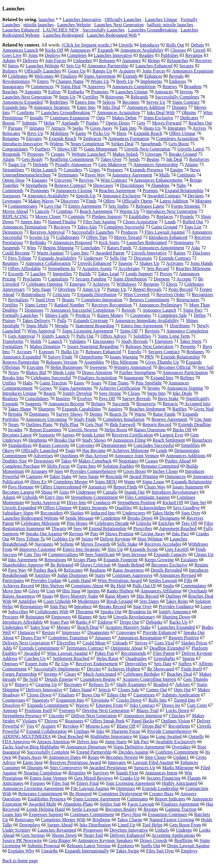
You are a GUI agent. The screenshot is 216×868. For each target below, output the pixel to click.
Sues (59, 471)
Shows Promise (119, 534)
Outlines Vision (176, 721)
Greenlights (165, 658)
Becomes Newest (122, 757)
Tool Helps (152, 825)
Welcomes (44, 76)
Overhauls (198, 591)
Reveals (176, 76)
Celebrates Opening (45, 284)
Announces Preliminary (160, 305)
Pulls (62, 320)
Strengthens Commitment (94, 497)
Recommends (133, 653)
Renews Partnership (21, 362)
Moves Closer (48, 216)
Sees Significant (100, 554)
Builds (85, 274)
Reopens (151, 284)
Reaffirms (183, 840)
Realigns (98, 570)
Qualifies (123, 508)
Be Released (62, 565)
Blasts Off (126, 726)
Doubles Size (15, 461)
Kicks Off (54, 50)
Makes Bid (36, 372)
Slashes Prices (194, 643)
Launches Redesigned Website (30, 518)
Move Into (12, 591)
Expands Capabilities (82, 409)
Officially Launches (123, 19)
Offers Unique (182, 133)
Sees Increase (134, 554)
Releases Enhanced (103, 352)
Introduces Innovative (22, 144)
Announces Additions (185, 456)
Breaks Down (140, 518)
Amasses (103, 638)
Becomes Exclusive (169, 565)
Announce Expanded (22, 357)
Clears (70, 674)
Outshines (69, 456)
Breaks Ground (183, 154)
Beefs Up (125, 81)
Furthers (43, 149)
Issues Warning (124, 357)
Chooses (178, 50)
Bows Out (91, 695)
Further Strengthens (137, 372)
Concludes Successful (154, 445)
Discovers (70, 201)
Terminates (68, 175)
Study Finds (85, 419)
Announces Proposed (72, 242)
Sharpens (47, 409)
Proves (166, 274)
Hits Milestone (125, 362)
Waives (82, 705)
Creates (58, 154)
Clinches (177, 716)
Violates (29, 721)
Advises (183, 684)
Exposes (46, 352)
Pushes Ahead (178, 461)
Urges (95, 170)
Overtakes (181, 747)
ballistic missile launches (170, 25)
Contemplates (194, 586)
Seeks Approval (45, 502)
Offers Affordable (25, 268)
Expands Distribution (97, 294)
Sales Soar (40, 627)
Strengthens (37, 185)
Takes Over (111, 159)
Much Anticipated (100, 674)
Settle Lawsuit (85, 809)
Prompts (150, 190)
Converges (126, 632)
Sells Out (118, 258)
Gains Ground (164, 227)
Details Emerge (59, 679)
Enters (43, 81)
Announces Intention (143, 716)
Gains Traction (53, 383)
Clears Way (155, 487)
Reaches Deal (180, 674)
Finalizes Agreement (180, 804)
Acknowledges (152, 508)
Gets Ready (32, 159)
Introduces (150, 45)
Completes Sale (172, 315)
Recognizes (202, 294)
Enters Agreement (85, 206)
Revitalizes (18, 300)
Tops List (193, 227)
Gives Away (101, 128)
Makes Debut (124, 118)
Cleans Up (204, 554)
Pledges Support (107, 216)
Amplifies (27, 601)
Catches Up (35, 658)
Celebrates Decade (112, 523)
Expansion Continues (168, 814)
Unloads (120, 643)
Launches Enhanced (21, 30)
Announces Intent (161, 773)
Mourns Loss (98, 726)
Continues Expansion (70, 118)
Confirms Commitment (177, 752)
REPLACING (15, 216)
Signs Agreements (76, 388)
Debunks (154, 622)
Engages (40, 180)
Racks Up (178, 622)
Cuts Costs (197, 705)
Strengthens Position (136, 502)
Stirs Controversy (66, 768)
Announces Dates (65, 757)
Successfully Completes (177, 97)
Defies (200, 315)
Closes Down (39, 695)
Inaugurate (134, 378)
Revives (86, 180)
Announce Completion (187, 331)
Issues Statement (188, 487)
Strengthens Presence (22, 716)
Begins (153, 159)
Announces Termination (25, 227)
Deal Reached (71, 736)
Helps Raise (107, 658)
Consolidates (37, 398)
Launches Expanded (176, 627)
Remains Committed (160, 466)
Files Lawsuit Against (165, 232)
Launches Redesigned (63, 35)
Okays (8, 450)
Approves (96, 87)
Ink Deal (174, 159)
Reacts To (118, 414)
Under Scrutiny (16, 830)
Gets (141, 123)
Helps (49, 123)
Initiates (37, 128)
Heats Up (152, 128)
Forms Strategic (186, 206)
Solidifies (142, 336)
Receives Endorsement (97, 664)
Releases (107, 61)
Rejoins (15, 414)
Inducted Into (103, 513)
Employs (189, 851)
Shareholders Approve (23, 565)
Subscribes (18, 612)
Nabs (181, 185)
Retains (201, 565)
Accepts (184, 279)
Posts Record (181, 289)
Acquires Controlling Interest (149, 679)
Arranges (39, 471)
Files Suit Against (99, 222)
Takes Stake (60, 476)
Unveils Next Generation (147, 149)
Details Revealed (166, 570)
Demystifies (136, 664)
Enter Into (86, 107)
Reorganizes (31, 606)
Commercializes (63, 554)
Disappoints (98, 632)
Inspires (63, 398)
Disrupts (35, 768)
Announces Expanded (22, 102)
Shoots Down (64, 835)
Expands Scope (144, 549)
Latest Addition (174, 201)
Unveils (126, 45)
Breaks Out (65, 440)
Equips (176, 170)
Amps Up (91, 289)
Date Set (198, 502)
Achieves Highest (124, 669)
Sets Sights (119, 206)
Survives (101, 773)
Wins (31, 248)
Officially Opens (137, 201)
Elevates (34, 139)
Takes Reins (177, 601)
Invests (186, 92)
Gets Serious (33, 835)
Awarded (32, 653)
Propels (187, 216)
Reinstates (35, 617)
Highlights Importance (111, 736)
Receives (204, 61)
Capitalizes (58, 279)
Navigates (44, 544)
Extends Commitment (39, 648)
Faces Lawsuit (141, 804)
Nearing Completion (43, 773)
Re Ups (62, 664)
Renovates (25, 820)
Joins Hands (202, 263)
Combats (64, 211)
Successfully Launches (104, 30)
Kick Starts (109, 242)
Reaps (93, 757)
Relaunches (178, 61)
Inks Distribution (95, 825)
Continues (186, 175)
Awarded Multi (43, 804)
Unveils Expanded (19, 508)
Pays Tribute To (31, 539)
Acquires (127, 71)
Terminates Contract (85, 648)
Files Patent (164, 653)
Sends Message (80, 518)
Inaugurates (13, 87)
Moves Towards (95, 544)
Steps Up (67, 97)
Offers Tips (97, 237)
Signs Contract (186, 102)
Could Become (16, 253)
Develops (67, 289)
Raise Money (117, 596)
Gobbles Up (63, 539)
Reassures (74, 721)
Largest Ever (172, 435)
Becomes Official (174, 367)
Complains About (87, 586)
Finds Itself (191, 669)
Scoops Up (39, 237)
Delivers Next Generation (26, 643)
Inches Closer (166, 471)
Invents (51, 674)
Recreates (73, 684)
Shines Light (57, 315)
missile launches (38, 25)
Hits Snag (71, 591)
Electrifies (66, 643)
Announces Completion (134, 87)
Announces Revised (178, 575)
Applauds (70, 123)
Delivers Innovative (44, 690)
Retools (128, 310)
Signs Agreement (100, 76)
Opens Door (14, 180)
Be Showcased (161, 669)
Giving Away (153, 534)
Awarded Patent (110, 253)
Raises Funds (119, 248)
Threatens (84, 612)
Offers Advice (113, 336)
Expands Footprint (121, 560)
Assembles (94, 362)
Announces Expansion (193, 71)
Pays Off (107, 398)
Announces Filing (129, 440)
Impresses (71, 632)
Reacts (50, 393)
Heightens (38, 440)
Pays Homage (21, 487)
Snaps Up (17, 165)
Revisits (152, 331)
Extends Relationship (180, 357)
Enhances (153, 76)
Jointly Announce (175, 612)
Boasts (68, 300)
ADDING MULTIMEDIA (27, 736)
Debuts (197, 45)
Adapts (9, 497)
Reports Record (157, 424)
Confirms (25, 113)
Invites (154, 388)
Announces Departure (86, 747)
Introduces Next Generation (172, 211)
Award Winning (143, 476)
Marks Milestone (178, 768)
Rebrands (139, 97)
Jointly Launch (56, 336)
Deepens (162, 279)
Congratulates (15, 149)
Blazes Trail (148, 710)
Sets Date (163, 664)
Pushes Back (45, 570)
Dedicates (189, 118)
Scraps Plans (85, 560)
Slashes (77, 513)
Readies (147, 55)
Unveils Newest (83, 430)
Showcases (103, 185)
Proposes (35, 154)
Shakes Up (150, 263)
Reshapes (195, 352)
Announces (80, 50)
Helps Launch (44, 170)
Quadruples (136, 658)
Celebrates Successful (51, 378)
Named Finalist (62, 222)
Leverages (12, 201)
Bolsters (10, 71)
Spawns (125, 263)
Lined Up (126, 825)
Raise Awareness (128, 570)
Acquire (48, 726)
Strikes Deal (122, 144)
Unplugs (82, 731)
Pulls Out (85, 336)
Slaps (144, 736)
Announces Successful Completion (82, 310)
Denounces (13, 232)
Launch (55, 341)
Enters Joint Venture (48, 778)
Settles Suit (110, 804)
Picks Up (101, 133)
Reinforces (199, 159)
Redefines (59, 102)
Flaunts (194, 778)
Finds (91, 201)
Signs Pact (193, 310)
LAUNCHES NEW (61, 30)
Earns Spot (33, 762)
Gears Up (77, 71)
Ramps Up (102, 71)
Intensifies (62, 274)
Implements (151, 81)
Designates (170, 518)
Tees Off (189, 523)
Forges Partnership (20, 674)
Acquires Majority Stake (128, 627)
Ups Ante (203, 419)
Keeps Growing (159, 560)
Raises (180, 253)
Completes (77, 55)
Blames (85, 617)
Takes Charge (130, 820)
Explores (126, 846)
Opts (101, 118)
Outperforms (91, 357)
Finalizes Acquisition (97, 378)
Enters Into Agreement (142, 326)
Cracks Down (129, 700)
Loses (206, 606)
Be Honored (80, 794)
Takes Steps (191, 341)
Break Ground (120, 601)
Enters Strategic (93, 508)
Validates (77, 341)
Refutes (98, 404)
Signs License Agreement (97, 799)
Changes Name (70, 81)
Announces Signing (185, 388)
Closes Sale (128, 690)
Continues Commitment (92, 814)
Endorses (178, 81)
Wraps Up (100, 81)
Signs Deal (71, 87)
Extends (130, 76)
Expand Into (162, 378)
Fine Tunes (119, 383)
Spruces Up (144, 768)
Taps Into (128, 128)
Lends (162, 450)
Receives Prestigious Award (75, 762)
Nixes (13, 372)
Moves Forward (167, 123)
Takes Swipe (128, 851)
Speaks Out (111, 612)
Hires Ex (38, 482)
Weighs (62, 326)
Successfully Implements (57, 669)
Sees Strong (110, 393)
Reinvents (114, 97)
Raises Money (110, 315)
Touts (70, 450)
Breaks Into (13, 378)
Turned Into (184, 700)
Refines (187, 378)
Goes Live (12, 55)
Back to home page (20, 861)
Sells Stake (127, 544)
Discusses (143, 258)
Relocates (11, 133)
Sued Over (45, 300)
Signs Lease (153, 482)
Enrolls (135, 352)
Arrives (199, 128)
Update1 (181, 757)
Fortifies (10, 305)
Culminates (137, 799)
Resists (48, 632)
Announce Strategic (52, 107)
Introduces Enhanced (168, 237)
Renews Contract (70, 185)
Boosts (9, 123)
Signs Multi (37, 326)
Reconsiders (52, 513)
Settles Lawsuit (163, 580)
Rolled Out (193, 222)
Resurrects (146, 404)
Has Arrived (97, 456)
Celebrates (18, 76)
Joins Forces (154, 71)
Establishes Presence (47, 799)
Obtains (189, 113)
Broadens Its (140, 612)
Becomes (131, 102)
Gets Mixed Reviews (93, 778)
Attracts (58, 128)
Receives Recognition (112, 305)
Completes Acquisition (177, 139)
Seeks (78, 128)
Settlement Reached (71, 658)
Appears (10, 710)
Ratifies (180, 409)
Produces (129, 232)
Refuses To (99, 684)
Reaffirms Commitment (72, 159)
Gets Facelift (177, 549)
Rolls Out (175, 45)
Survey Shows (69, 414)
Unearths (50, 851)
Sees (77, 528)
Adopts (9, 61)
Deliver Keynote (115, 539)
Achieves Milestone (131, 450)
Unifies (9, 383)
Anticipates (13, 783)
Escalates (189, 560)
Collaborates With (52, 612)
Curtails (110, 492)
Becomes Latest (17, 435)
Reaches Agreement (117, 190)
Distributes (180, 326)
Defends (41, 165)
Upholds (30, 497)
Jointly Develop (77, 393)
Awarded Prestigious (108, 768)
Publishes (169, 55)
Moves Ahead (15, 211)
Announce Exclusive (121, 196)
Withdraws (126, 284)
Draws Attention (97, 372)
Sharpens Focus (126, 731)
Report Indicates (170, 799)
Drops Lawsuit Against (188, 846)
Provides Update (46, 580)
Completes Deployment (121, 794)
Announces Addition (146, 107)
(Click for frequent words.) (87, 45)
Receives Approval (47, 232)
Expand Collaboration (47, 731)
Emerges (78, 284)
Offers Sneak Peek (107, 721)
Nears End (93, 835)
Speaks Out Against (44, 534)
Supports (47, 435)
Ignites (93, 591)
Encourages (104, 341)
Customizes (144, 695)
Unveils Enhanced (94, 263)
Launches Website (74, 25)
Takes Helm (163, 513)
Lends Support (139, 274)
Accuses (24, 352)
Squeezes (41, 700)
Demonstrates (114, 445)
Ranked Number (69, 305)
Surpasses (11, 196)
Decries (94, 669)
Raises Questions (150, 430)
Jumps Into (31, 222)
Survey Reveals (136, 398)
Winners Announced (133, 367)
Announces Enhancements (158, 180)
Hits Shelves (52, 586)
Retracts (170, 404)
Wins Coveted (136, 294)
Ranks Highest (120, 591)
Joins (33, 55)
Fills (188, 580)
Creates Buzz (161, 794)
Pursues (15, 128)
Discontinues (132, 185)
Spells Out (150, 846)
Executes (35, 367)
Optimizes (126, 788)
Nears (13, 424)
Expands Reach (148, 133)
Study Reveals (134, 341)
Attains (191, 165)
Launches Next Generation (119, 25)
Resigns (151, 809)
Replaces (165, 216)
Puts (94, 534)
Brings (154, 61)
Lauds (170, 222)
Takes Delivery (36, 320)
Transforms (13, 341)
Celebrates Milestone (40, 523)
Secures (187, 66)
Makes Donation (45, 346)
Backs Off (182, 430)
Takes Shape (20, 409)
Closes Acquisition (140, 222)
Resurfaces (202, 440)
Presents (188, 346)
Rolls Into (158, 700)
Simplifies (190, 445)
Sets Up (73, 66)
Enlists (55, 92)
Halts (28, 383)
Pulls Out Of (144, 586)
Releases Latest (150, 206)
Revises (76, 534)
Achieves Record (18, 586)
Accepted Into (197, 404)
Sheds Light (64, 372)
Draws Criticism (95, 565)
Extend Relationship (108, 528)
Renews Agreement (169, 419)
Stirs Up (115, 549)
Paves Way (95, 175)
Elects (172, 284)
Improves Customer (38, 549)
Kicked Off (173, 502)
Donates (179, 107)
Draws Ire (171, 705)
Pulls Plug (69, 424)
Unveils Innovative (149, 253)
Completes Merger (71, 482)
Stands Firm (127, 773)
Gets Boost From (185, 825)
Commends (13, 190)
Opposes (10, 664)
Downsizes (44, 461)
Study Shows (94, 440)
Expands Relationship (191, 482)
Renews (170, 87)
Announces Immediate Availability (147, 320)
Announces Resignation (140, 638)
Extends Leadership (160, 788)
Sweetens (98, 367)
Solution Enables (118, 466)
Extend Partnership (94, 752)
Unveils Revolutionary (134, 617)
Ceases (151, 461)
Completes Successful (124, 227)
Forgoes (38, 783)
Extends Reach (63, 139)
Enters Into (85, 102)
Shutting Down (176, 617)
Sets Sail (206, 367)
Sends (134, 159)
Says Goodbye (186, 508)
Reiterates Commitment (40, 794)
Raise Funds (164, 414)
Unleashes (83, 61)
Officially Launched (40, 450)
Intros (13, 66)
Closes (134, 393)
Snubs (168, 586)
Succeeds (121, 404)
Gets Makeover (112, 165)
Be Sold (30, 679)
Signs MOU (106, 482)
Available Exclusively (176, 742)
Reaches (10, 92)
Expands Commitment (48, 705)
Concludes (91, 248)
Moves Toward (128, 237)
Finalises (66, 695)
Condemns (110, 518)
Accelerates (129, 268)
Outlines (173, 596)
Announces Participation (185, 372)
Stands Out (135, 492)
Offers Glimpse (58, 508)
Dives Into (77, 502)
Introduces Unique (19, 393)
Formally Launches (20, 315)
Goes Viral (164, 643)
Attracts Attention (53, 742)
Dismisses (34, 310)
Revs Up (35, 133)
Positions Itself (38, 710)
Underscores (134, 513)
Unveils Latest (191, 149)
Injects (105, 690)
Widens (57, 144)
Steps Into (156, 393)
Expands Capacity (170, 554)
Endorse (105, 622)
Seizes (87, 539)
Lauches (38, 274)
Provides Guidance (176, 606)
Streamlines (13, 170)
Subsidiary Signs (18, 513)
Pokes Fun (104, 653)
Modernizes (89, 601)
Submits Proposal (44, 846)
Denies (96, 414)
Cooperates (141, 315)
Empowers (61, 617)
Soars (96, 383)
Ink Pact (141, 742)
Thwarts (59, 528)
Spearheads (151, 144)
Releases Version (62, 362)
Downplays (30, 825)
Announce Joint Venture (137, 456)
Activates (175, 263)
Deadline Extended (167, 648)
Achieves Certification (120, 388)
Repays (22, 684)
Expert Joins (37, 664)
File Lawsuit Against (90, 788)
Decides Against (134, 752)
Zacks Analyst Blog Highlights (31, 747)
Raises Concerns (54, 445)
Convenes (85, 445)
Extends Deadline (195, 424)
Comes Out (157, 690)
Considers (73, 170)
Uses (51, 591)
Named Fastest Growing (172, 820)
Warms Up (129, 211)
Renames (11, 139)
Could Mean (94, 643)
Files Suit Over (160, 851)
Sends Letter (93, 435)
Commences (42, 87)
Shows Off (67, 149)
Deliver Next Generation (94, 716)
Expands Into (15, 107)
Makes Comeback (95, 461)
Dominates (39, 414)
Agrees (68, 435)
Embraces (92, 139)
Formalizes (13, 346)
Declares (196, 196)
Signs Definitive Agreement (139, 747)
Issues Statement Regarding (93, 346)
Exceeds (16, 274)
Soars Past (59, 622)
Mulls (165, 175)
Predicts (83, 315)
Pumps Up (117, 289)
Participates (13, 580)
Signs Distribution (130, 279)
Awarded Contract (164, 196)
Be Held (118, 586)
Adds (7, 648)
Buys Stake (168, 398)
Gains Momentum (101, 149)
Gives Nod (203, 409)
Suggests (33, 404)
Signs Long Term (174, 336)
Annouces (164, 92)
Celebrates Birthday (142, 674)
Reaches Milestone (193, 268)
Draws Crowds (154, 840)
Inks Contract (143, 705)
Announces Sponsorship (156, 165)
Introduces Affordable (23, 622)
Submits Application (181, 695)
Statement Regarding (95, 326)
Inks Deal (111, 107)
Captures (34, 476)
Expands (105, 50)
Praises (9, 320)
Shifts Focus (58, 466)
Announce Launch (159, 310)
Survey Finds (60, 357)
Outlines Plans (39, 424)
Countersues (14, 700)
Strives (141, 643)
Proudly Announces (73, 165)
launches (46, 19)
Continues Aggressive (132, 575)
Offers (109, 201)
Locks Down (177, 710)
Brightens (102, 820)
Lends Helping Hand (46, 809)
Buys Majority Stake (79, 596)
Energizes (164, 341)
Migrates (203, 201)
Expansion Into (70, 700)
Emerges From (109, 705)
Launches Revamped (57, 830)
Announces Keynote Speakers (105, 840)
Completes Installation (123, 419)
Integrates (177, 128)
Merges (63, 627)
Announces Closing (74, 190)
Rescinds (114, 476)
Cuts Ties (33, 554)
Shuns (47, 492)
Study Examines (131, 684)
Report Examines (45, 430)
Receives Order (171, 294)
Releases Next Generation (149, 346)
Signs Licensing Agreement (88, 331)
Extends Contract (175, 258)
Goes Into (80, 253)
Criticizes (61, 294)
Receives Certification (133, 435)
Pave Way (17, 570)
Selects (109, 102)
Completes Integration (102, 300)
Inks (100, 731)
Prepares (115, 170)
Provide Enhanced (160, 632)
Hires (122, 133)
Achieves (101, 284)
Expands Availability (57, 258)
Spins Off (129, 331)
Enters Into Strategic (82, 549)
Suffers (185, 664)
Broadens (193, 87)
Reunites (10, 263)
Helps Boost (116, 430)
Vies (30, 726)
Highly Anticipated (179, 783)
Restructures (188, 300)
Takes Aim (87, 227)
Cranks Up (130, 778)
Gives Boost (135, 471)
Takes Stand (80, 690)
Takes (66, 461)
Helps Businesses (67, 367)
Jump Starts (116, 742)
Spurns (188, 658)
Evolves (85, 398)
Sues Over (191, 513)
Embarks (76, 92)
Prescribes (143, 528)
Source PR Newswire (22, 840)
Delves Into (87, 742)
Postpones (40, 190)
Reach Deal (88, 627)
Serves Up (156, 102)
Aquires (115, 409)
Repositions (55, 560)
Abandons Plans (78, 804)
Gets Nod (94, 424)
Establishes (139, 216)
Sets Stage (42, 289)
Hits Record (148, 596)
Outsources (175, 476)
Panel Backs (143, 721)
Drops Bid (152, 726)
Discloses (201, 253)
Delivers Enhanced (127, 835)
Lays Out (53, 206)
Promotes (100, 92)
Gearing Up (46, 684)
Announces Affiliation (161, 591)
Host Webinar (150, 539)
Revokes (71, 726)
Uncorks (56, 716)
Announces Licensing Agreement (33, 788)
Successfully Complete (48, 752)
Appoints (33, 92)
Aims (64, 492)
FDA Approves (16, 742)
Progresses (93, 830)
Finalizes (69, 76)
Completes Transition (68, 638)
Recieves (62, 227)
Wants (129, 482)
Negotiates (128, 461)
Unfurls (162, 830)
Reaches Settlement (147, 409)
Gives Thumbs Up (162, 362)
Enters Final (88, 783)
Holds (36, 341)
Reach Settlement (169, 440)
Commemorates (23, 206)
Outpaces (27, 632)
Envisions (100, 700)
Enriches (166, 523)
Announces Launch (20, 50)
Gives (34, 591)
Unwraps (153, 154)
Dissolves (11, 705)
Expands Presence (146, 170)
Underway (93, 258)
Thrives (51, 721)
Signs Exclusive (158, 118)
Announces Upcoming (46, 419)
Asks (196, 248)
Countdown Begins (98, 679)
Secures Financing (164, 778)
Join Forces (56, 61)
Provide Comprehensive (169, 731)
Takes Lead (108, 274)
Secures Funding (91, 279)
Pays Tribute (20, 258)
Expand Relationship (184, 190)
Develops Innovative (129, 830)
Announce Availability (48, 196)
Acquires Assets (97, 268)
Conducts (102, 502)
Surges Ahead (60, 825)
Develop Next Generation (106, 710)
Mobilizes (59, 133)
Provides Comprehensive (93, 471)
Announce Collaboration (48, 263)
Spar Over (142, 606)
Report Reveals (147, 289)
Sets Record (158, 268)
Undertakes (13, 627)
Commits (76, 216)
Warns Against (50, 253)
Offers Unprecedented (61, 487)
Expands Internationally (87, 851)
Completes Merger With (63, 820)
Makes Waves (41, 201)
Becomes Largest (18, 492)
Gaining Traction (181, 809)
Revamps (194, 55)
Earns (81, 133)
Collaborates (68, 237)
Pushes (92, 123)
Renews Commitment (149, 300)
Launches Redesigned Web (112, 35)
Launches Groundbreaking (153, 30)
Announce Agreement (132, 175)
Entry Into (54, 497)
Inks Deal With (161, 113)
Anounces (97, 487)
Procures (10, 617)
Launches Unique (161, 19)
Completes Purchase (21, 466)
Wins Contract (114, 180)
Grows (46, 388)
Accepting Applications (173, 835)
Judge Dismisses (72, 575)
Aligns (9, 159)
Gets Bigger (60, 840)
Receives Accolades (163, 544)
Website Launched (89, 154)
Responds (11, 154)
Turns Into (86, 466)
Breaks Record (112, 606)
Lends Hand (80, 580)
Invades (15, 430)
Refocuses (73, 570)
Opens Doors (118, 123)
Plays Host (131, 814)
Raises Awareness (19, 596)
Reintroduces (33, 294)
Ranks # (83, 622)
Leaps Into (12, 814)
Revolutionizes (16, 81)
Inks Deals (182, 393)
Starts (100, 575)
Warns (140, 414)
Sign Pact (58, 606)
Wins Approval (41, 331)
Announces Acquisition (119, 113)
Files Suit (61, 783)
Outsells (196, 736)
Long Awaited (169, 736)
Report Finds (125, 487)
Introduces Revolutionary (175, 492)
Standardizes (20, 445)
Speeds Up (86, 196)
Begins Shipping (58, 248)
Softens (67, 544)
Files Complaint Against (147, 497)
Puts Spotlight (149, 383)
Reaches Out (200, 123)
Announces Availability (142, 50)
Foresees (67, 710)
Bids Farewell (122, 424)
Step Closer (155, 757)
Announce (132, 61)
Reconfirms (179, 726)
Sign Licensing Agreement (130, 783)
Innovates (117, 762)
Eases (79, 383)
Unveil (199, 50)
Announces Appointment (161, 248)
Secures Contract (164, 352)
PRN (149, 357)
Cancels (42, 211)
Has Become (94, 450)
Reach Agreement (96, 211)
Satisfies (42, 575)
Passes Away (30, 757)
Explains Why (21, 851)
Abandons (160, 185)
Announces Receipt (66, 404)
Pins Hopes (77, 523)
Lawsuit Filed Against (153, 762)
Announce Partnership (108, 66)
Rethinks (38, 242)
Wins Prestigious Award (120, 580)
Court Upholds (57, 601)
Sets (103, 617)
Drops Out (129, 622)
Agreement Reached (178, 528)
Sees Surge (89, 476)
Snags (48, 596)
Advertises (43, 456)
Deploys (52, 55)
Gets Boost (179, 144)
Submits (29, 123)
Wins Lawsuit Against (67, 653)
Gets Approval (21, 336)
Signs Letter (36, 305)
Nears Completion (87, 144)
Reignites (77, 773)
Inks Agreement (23, 560)
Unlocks (143, 523)
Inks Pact (180, 534)
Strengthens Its (62, 268)
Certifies (90, 97)
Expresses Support (46, 814)
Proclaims (32, 279)
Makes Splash (125, 154)
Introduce (83, 606)
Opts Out (182, 690)
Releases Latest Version (89, 846)
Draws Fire (31, 638)
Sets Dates (149, 601)
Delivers (30, 61)
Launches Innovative (82, 19)
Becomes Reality (121, 809)
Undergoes (86, 492)
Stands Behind (131, 565)
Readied (161, 684)
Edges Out (117, 695)
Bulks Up (70, 352)
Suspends (11, 248)
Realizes (10, 398)
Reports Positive (184, 638)
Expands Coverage (91, 320)
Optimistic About (126, 648)
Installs (36, 118)
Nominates (184, 242)
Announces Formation (129, 139)
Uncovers (63, 180)
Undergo (184, 830)
